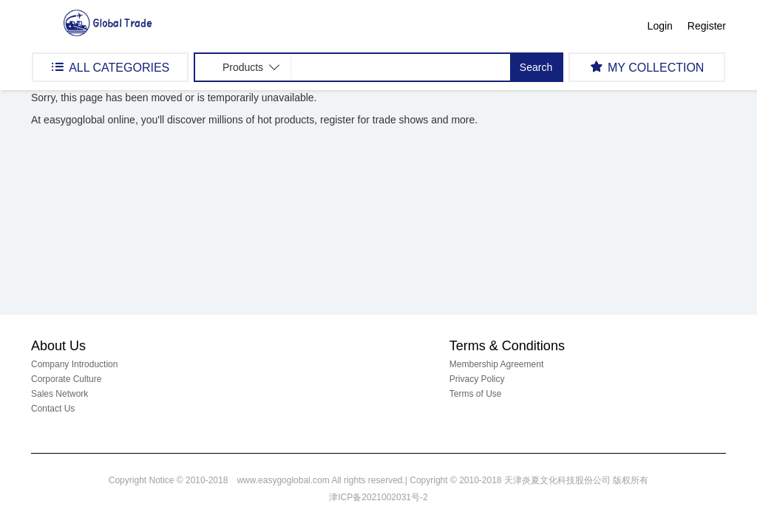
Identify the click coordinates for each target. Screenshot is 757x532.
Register (707, 26)
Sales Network (60, 394)
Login (660, 26)
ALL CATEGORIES (110, 67)
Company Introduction (74, 364)
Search (536, 67)
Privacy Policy (477, 379)
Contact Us (53, 409)
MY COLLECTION (647, 67)
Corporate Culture (66, 379)
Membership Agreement (496, 364)
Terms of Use (476, 394)
